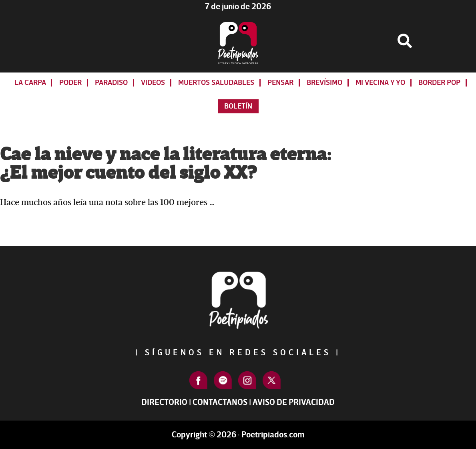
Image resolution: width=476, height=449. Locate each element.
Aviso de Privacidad (294, 402)
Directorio (164, 402)
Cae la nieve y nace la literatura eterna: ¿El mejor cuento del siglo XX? (166, 164)
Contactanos (220, 402)
